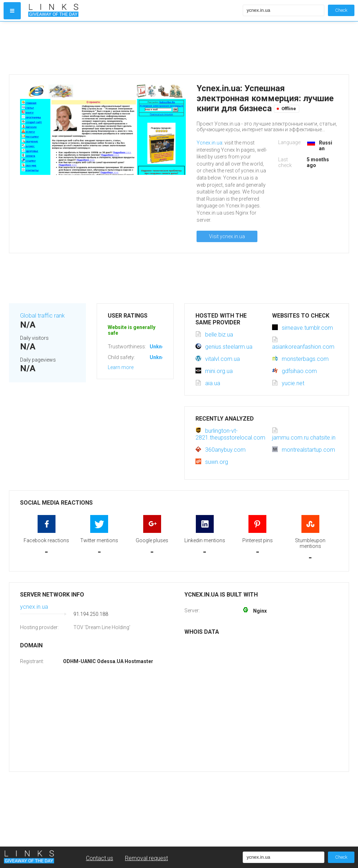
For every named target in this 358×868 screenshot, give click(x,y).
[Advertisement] (134, 48)
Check (341, 10)
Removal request (146, 858)
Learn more (121, 367)
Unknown (161, 347)
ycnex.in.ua (34, 607)
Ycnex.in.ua (209, 143)
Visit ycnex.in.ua (227, 236)
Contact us (100, 858)
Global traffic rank (42, 316)
